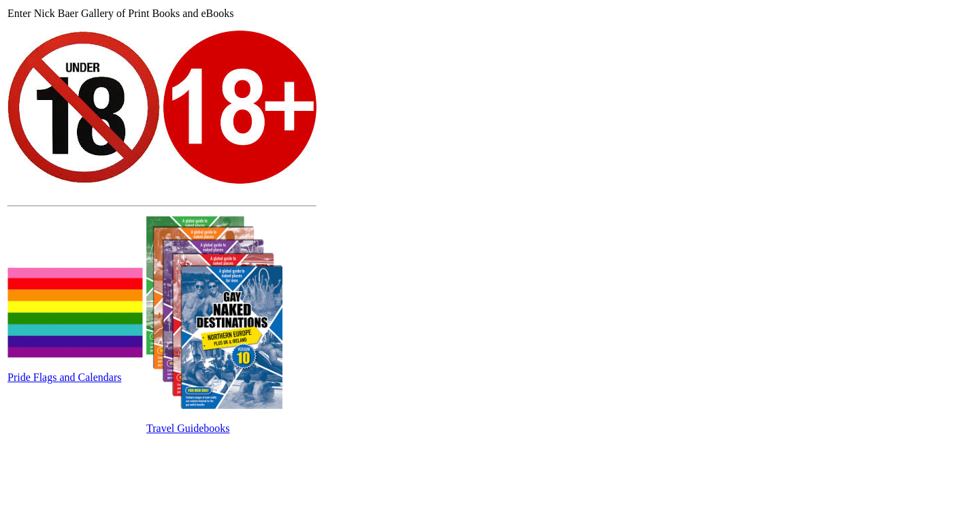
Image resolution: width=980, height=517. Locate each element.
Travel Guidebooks (188, 428)
